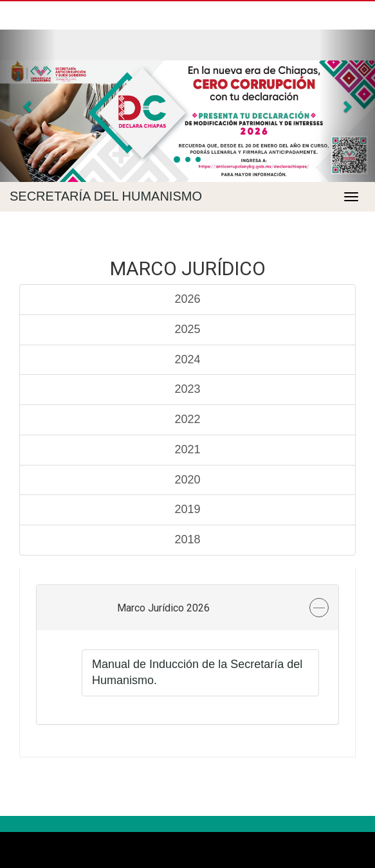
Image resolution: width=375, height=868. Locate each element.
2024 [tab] (187, 359)
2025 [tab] (187, 329)
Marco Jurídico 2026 (163, 608)
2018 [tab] (187, 539)
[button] (28, 106)
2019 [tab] (187, 509)
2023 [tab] (187, 389)
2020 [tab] (187, 480)
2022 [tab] (187, 419)
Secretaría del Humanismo (106, 196)
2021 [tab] (187, 449)
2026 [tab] (187, 299)
